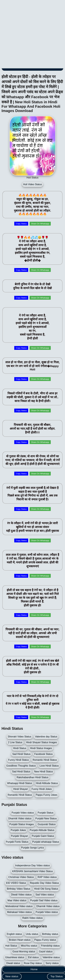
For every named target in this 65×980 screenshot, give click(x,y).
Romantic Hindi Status (20, 795)
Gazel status (46, 952)
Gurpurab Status (47, 824)
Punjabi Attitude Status (42, 830)
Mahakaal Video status (19, 912)
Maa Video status (17, 900)
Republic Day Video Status (44, 883)
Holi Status (11, 946)
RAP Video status (47, 877)
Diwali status (13, 963)
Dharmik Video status (20, 819)
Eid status (33, 957)
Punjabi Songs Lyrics (33, 848)
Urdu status (32, 934)
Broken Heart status (20, 940)
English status (14, 934)
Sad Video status (45, 895)
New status (12, 976)
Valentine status (51, 957)
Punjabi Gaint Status (43, 836)
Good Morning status (24, 952)
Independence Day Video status (33, 865)
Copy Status (21, 224)
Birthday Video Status (19, 889)
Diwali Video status (21, 895)
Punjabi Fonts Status (17, 842)
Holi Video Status (32, 184)
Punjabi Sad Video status (44, 900)
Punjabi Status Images (22, 824)
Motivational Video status (19, 906)
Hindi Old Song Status (46, 889)
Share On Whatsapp (40, 224)
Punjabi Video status (23, 813)
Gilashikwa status (15, 957)
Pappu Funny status (45, 940)
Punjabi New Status (46, 819)
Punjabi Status (45, 813)
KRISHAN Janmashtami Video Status (32, 871)
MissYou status (29, 946)
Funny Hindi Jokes (42, 789)
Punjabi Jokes (18, 830)
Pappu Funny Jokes (47, 795)
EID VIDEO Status (16, 883)
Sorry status (52, 963)
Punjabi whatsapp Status (46, 842)
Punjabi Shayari (19, 836)
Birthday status (50, 934)
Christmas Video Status (21, 877)
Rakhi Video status (32, 918)
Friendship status (50, 946)
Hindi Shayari (20, 789)
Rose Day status (33, 963)
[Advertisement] (32, 34)
